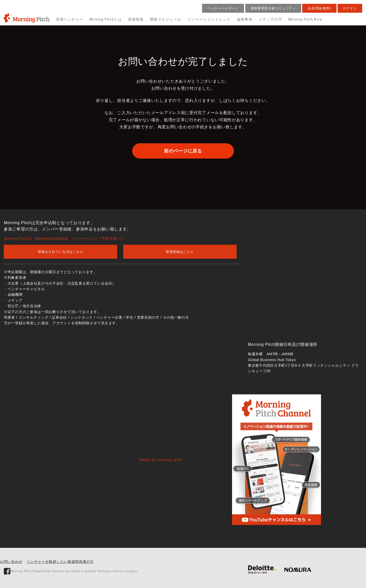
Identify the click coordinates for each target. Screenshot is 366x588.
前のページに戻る (183, 151)
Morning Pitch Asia (305, 19)
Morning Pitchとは (106, 19)
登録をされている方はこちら (60, 252)
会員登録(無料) (319, 8)
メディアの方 (270, 19)
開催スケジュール (166, 19)
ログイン (350, 8)
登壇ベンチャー (70, 19)
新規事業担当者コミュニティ (273, 8)
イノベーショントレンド (209, 19)
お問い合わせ (11, 562)
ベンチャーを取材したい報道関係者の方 (60, 562)
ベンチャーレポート (223, 8)
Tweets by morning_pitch (160, 460)
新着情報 (136, 19)
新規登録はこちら (180, 252)
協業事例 (245, 19)
